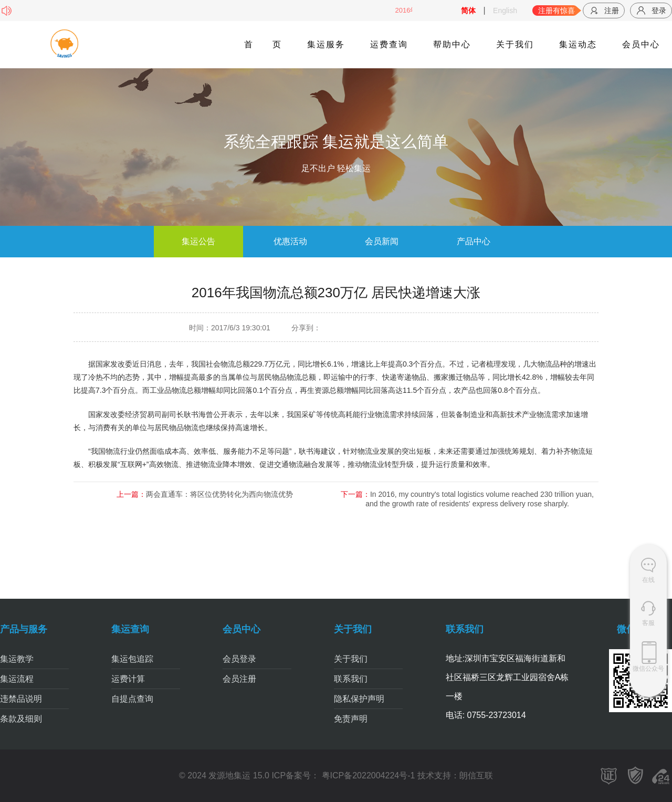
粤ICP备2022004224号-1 (367, 775)
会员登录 (239, 659)
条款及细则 (21, 719)
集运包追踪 (132, 659)
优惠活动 (290, 241)
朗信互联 (476, 775)
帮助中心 (451, 44)
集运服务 (325, 44)
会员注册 (239, 679)
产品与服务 (24, 629)
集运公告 (198, 241)
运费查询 (388, 44)
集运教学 (17, 659)
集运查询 (130, 629)
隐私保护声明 (359, 699)
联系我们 (351, 679)
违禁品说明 (21, 699)
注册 (604, 11)
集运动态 (577, 44)
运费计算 (128, 679)
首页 (262, 44)
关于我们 (514, 44)
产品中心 (474, 241)
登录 (651, 11)
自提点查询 (132, 699)
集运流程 (17, 679)
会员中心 (640, 44)
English (505, 11)
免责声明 (351, 719)
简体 (468, 11)
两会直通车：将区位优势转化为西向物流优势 (219, 494)
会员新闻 (382, 241)
